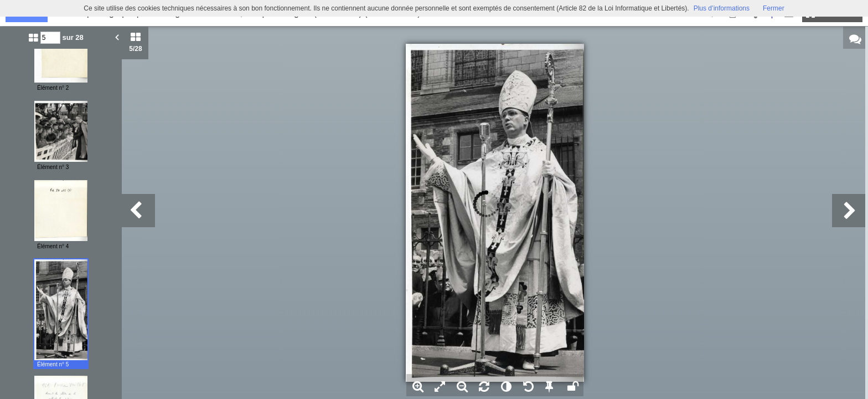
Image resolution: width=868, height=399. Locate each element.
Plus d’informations (722, 8)
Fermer (774, 8)
